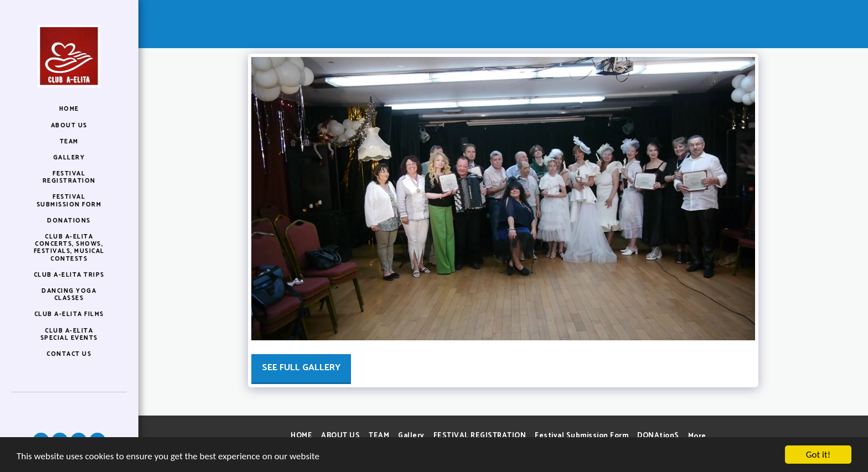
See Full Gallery (301, 368)
